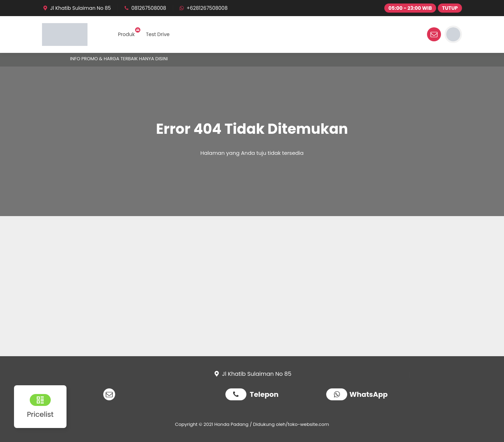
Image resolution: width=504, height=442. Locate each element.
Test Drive (158, 34)
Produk (126, 34)
